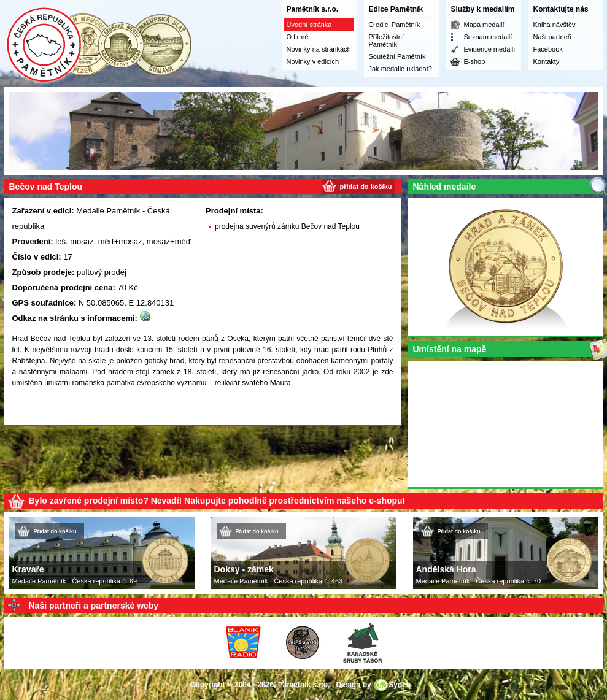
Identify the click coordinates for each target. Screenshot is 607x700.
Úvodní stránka (309, 25)
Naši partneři (552, 37)
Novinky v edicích (313, 61)
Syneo (400, 685)
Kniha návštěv (555, 25)
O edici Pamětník (395, 25)
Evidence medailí (490, 49)
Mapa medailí (484, 25)
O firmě (298, 37)
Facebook (548, 49)
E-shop (475, 61)
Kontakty (547, 61)
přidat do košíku (366, 187)
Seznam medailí (488, 37)
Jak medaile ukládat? (400, 69)
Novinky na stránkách (319, 49)
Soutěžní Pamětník (397, 56)
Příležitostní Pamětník (386, 40)
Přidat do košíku (55, 531)
